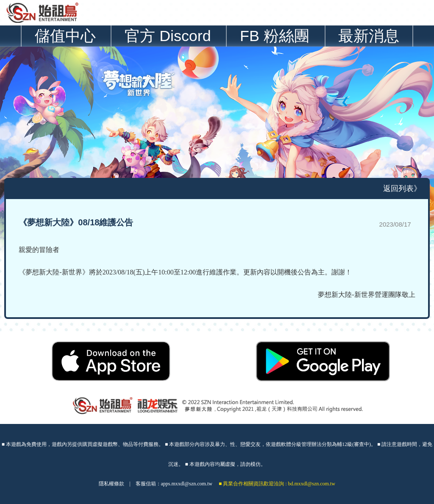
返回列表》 (402, 188)
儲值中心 (65, 36)
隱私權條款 (111, 484)
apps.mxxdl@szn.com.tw (187, 484)
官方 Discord (168, 36)
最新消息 (369, 36)
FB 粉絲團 (275, 36)
